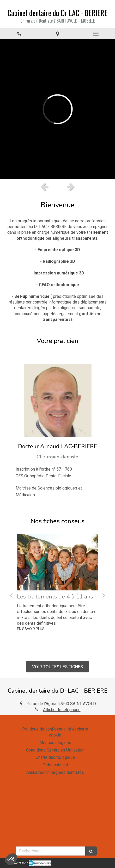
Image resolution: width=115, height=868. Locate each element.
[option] (57, 109)
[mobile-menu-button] (96, 34)
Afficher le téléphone (62, 710)
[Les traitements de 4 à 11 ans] (57, 562)
